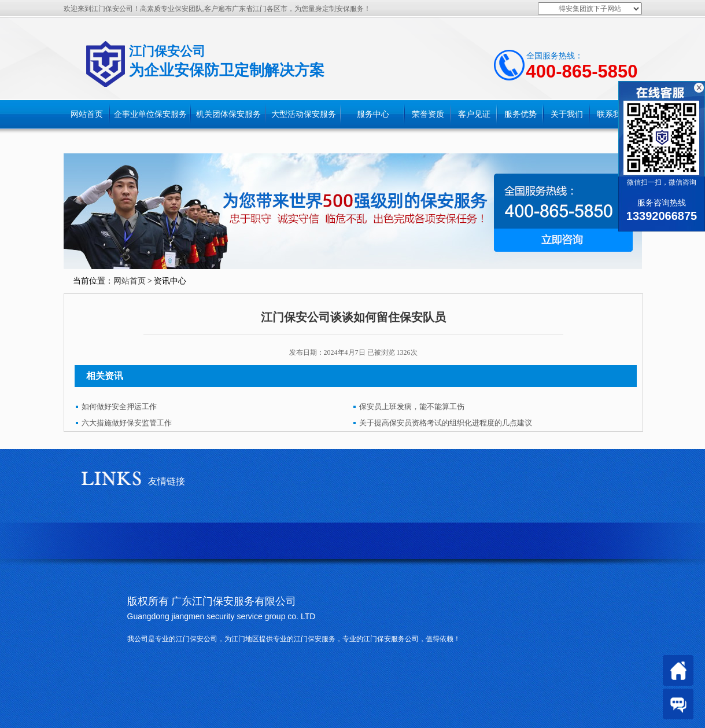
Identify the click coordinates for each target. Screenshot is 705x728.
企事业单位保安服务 (150, 114)
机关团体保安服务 (228, 114)
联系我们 (613, 114)
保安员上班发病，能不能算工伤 (412, 407)
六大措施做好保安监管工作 (127, 423)
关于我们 (567, 114)
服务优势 (521, 114)
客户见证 (474, 114)
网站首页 (87, 114)
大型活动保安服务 (304, 114)
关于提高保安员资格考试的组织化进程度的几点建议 (446, 423)
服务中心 (373, 114)
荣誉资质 (428, 114)
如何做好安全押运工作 (119, 407)
